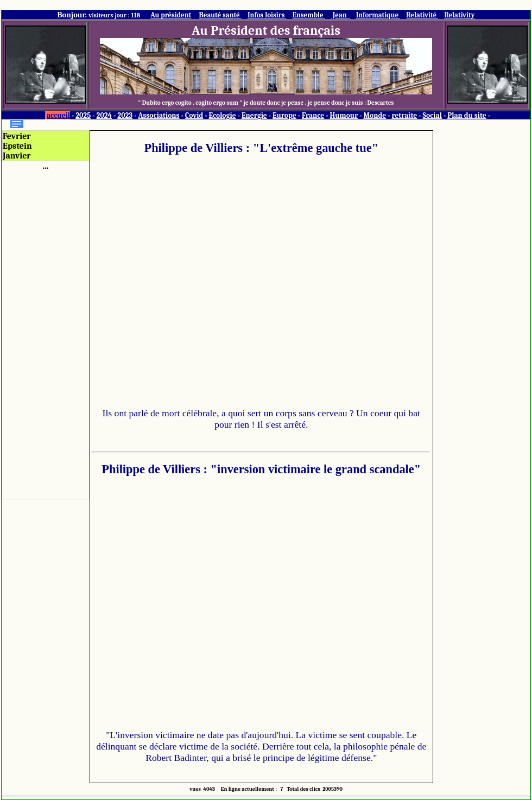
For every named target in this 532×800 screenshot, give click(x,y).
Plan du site (467, 115)
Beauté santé (220, 15)
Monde (375, 115)
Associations (159, 115)
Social (432, 115)
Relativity (459, 15)
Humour (344, 115)
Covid (194, 115)
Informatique (378, 15)
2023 (125, 115)
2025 (83, 115)
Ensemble (309, 15)
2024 (104, 115)
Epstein (17, 146)
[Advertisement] (46, 334)
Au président (171, 15)
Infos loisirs (267, 15)
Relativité (422, 15)
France (313, 115)
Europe (284, 115)
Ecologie (222, 115)
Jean (340, 15)
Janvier (17, 156)
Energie (254, 115)
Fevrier (17, 136)
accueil (58, 115)
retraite (404, 115)
